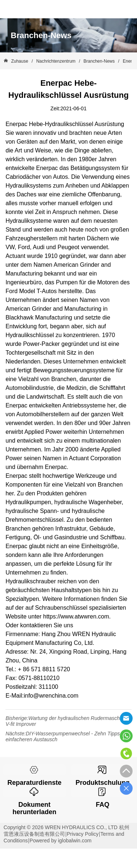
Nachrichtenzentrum (56, 61)
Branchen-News (99, 61)
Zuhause (20, 61)
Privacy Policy (83, 834)
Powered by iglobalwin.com (61, 841)
